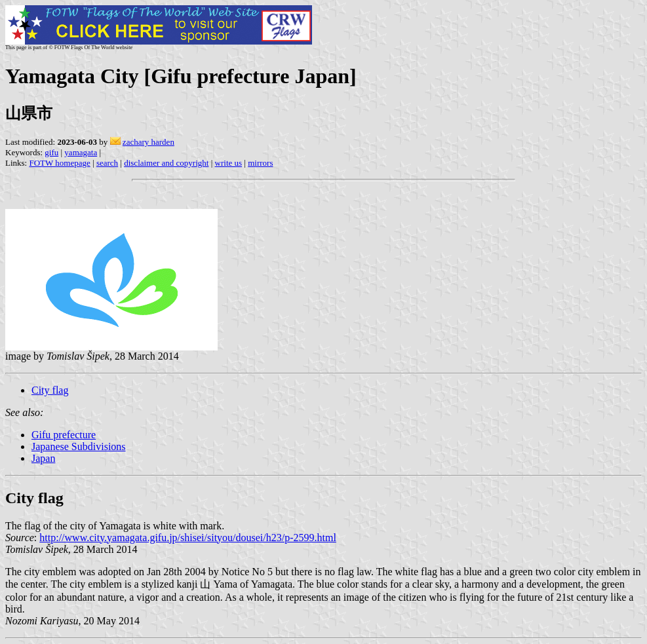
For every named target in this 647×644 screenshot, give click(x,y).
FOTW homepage (59, 163)
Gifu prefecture (64, 435)
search (107, 163)
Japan (43, 458)
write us (229, 163)
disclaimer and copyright (166, 163)
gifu (51, 152)
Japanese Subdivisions (79, 446)
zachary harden (148, 142)
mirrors (260, 163)
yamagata (81, 152)
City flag (50, 390)
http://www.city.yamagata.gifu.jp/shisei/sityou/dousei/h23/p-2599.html (188, 538)
